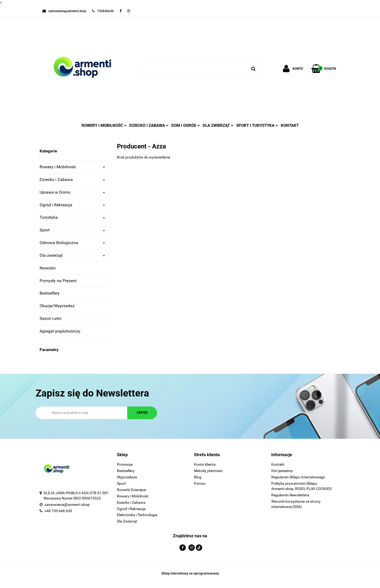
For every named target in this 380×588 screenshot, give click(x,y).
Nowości (48, 268)
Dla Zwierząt (127, 521)
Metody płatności (208, 471)
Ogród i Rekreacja (72, 205)
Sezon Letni (51, 318)
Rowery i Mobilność (72, 167)
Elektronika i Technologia (137, 515)
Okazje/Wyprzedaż (57, 306)
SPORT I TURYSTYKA (257, 125)
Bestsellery (50, 293)
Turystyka (72, 217)
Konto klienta (205, 464)
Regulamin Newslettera (290, 495)
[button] (152, 455)
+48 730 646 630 (58, 511)
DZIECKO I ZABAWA (149, 125)
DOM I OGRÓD (186, 125)
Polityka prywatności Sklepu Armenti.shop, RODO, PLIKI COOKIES (301, 486)
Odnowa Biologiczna (72, 243)
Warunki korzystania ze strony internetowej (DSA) (296, 504)
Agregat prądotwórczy (60, 331)
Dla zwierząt (72, 255)
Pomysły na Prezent (58, 281)
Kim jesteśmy (282, 471)
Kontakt (290, 125)
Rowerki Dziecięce (131, 490)
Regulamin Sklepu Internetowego (298, 477)
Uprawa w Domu (72, 192)
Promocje (125, 464)
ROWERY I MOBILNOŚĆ (104, 125)
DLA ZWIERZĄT (218, 125)
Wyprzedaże (127, 477)
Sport (72, 230)
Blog (198, 477)
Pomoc (200, 483)
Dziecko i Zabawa (72, 179)
